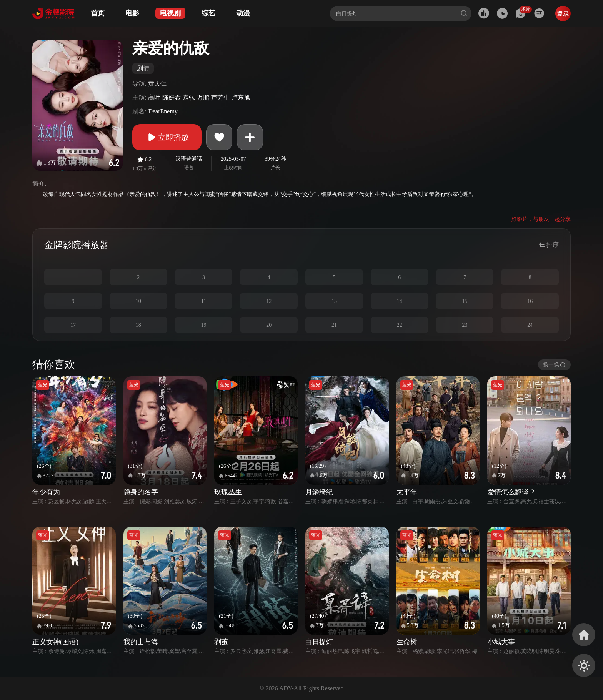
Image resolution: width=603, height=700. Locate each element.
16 (530, 301)
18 (138, 325)
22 (400, 325)
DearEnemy (163, 111)
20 (269, 325)
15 (465, 301)
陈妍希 (172, 97)
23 (465, 325)
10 (138, 301)
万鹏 (203, 97)
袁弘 (189, 97)
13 (334, 301)
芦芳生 (220, 97)
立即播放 (167, 137)
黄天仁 (157, 84)
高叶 (154, 97)
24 (530, 325)
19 (203, 325)
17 (73, 325)
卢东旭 (241, 97)
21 (334, 325)
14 (400, 301)
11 (204, 301)
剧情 (143, 68)
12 (269, 301)
